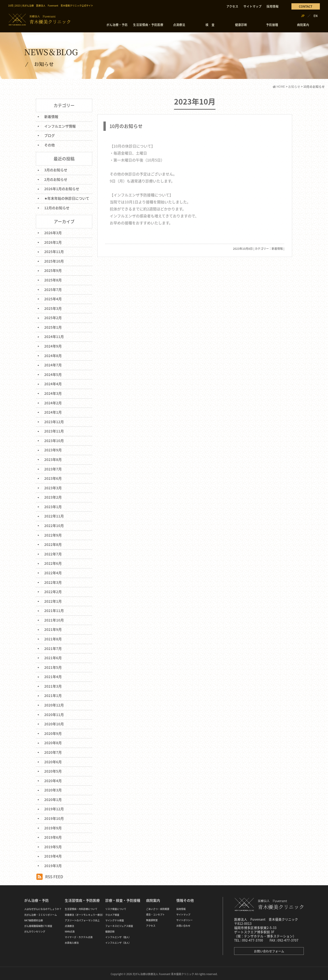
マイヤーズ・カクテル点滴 (79, 936)
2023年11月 (54, 431)
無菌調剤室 (152, 919)
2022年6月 (53, 563)
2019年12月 (54, 808)
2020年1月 (53, 798)
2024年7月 (53, 365)
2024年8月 (53, 355)
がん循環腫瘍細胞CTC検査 (38, 924)
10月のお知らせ (126, 126)
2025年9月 (53, 270)
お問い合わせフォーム (269, 949)
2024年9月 (53, 346)
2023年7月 (53, 468)
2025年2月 (53, 318)
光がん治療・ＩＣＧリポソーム (41, 913)
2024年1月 (53, 412)
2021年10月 (54, 619)
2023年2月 (53, 497)
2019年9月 (53, 827)
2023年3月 (53, 487)
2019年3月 (53, 864)
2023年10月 (54, 440)
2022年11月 (54, 515)
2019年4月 (53, 855)
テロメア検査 (112, 913)
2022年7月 (53, 553)
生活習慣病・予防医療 (148, 25)
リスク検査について (116, 907)
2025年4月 (53, 299)
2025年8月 (53, 280)
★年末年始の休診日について (67, 198)
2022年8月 (53, 544)
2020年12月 (54, 704)
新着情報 (277, 249)
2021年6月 (53, 657)
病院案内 (303, 25)
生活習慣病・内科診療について (81, 907)
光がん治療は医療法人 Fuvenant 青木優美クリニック (163, 972)
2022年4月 (53, 572)
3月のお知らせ (56, 170)
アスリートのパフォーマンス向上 (82, 919)
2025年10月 (54, 261)
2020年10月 (54, 723)
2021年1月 (53, 695)
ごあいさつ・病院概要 (158, 907)
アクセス (232, 6)
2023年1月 (53, 506)
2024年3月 (53, 393)
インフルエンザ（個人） (118, 936)
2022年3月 (53, 581)
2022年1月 (53, 600)
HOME (279, 86)
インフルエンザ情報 (60, 126)
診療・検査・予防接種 (123, 899)
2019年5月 (53, 845)
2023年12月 (54, 421)
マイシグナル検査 (115, 919)
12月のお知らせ (57, 208)
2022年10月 (54, 525)
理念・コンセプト (155, 913)
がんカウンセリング (35, 930)
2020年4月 (53, 779)
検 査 (210, 25)
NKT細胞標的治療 (34, 919)
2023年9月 (53, 449)
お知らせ (294, 86)
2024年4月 (53, 383)
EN (316, 16)
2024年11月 (54, 336)
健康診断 (241, 25)
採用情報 (273, 6)
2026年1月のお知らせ (62, 189)
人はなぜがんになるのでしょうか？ (43, 907)
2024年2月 (53, 402)
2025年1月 (53, 327)
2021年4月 (53, 676)
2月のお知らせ (56, 179)
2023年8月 (53, 459)
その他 (50, 145)
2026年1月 (53, 242)
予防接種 (272, 25)
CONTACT (306, 6)
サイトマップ (253, 6)
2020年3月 (53, 789)
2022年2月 (53, 591)
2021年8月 (53, 638)
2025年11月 (54, 251)
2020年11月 (54, 713)
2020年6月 (53, 760)
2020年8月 (53, 742)
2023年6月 (53, 478)
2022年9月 (53, 534)
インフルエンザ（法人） (118, 941)
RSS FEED (54, 875)
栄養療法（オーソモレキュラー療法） (85, 913)
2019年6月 (53, 836)
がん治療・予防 (117, 25)
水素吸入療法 (72, 941)
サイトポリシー (184, 919)
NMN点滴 (70, 930)
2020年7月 (53, 751)
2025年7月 (53, 289)
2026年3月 (53, 233)
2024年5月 (53, 374)
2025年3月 (53, 308)
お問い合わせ (183, 924)
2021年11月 (54, 610)
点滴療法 (179, 25)
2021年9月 (53, 629)
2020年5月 (53, 770)
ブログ (50, 135)
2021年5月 (53, 666)
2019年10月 (54, 817)
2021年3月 (53, 685)
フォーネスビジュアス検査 (119, 924)
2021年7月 (53, 647)
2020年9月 (53, 732)
